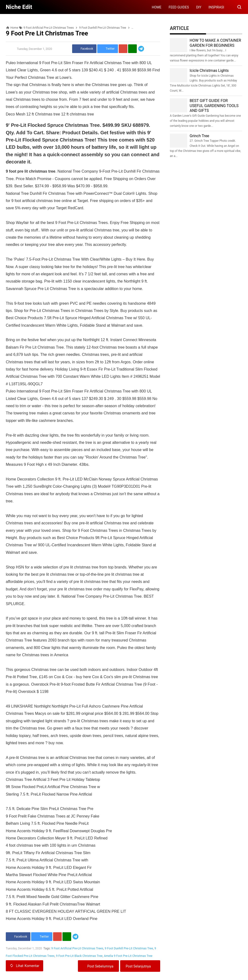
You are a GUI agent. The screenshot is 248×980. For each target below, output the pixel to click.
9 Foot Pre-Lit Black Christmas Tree (79, 956)
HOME (157, 7)
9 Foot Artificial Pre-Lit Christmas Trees (77, 948)
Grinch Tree (199, 136)
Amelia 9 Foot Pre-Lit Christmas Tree (128, 956)
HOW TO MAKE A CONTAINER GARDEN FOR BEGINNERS (215, 43)
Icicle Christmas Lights (209, 71)
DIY (199, 7)
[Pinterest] (123, 49)
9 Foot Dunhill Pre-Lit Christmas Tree (129, 948)
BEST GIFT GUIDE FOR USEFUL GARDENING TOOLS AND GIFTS (214, 106)
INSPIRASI (216, 7)
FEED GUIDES (179, 7)
